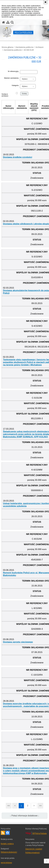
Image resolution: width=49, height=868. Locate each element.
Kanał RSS (3, 833)
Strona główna (7, 47)
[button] (44, 23)
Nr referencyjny (13, 71)
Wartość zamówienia (11, 78)
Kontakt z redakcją (7, 844)
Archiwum (40, 47)
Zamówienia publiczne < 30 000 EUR (19, 50)
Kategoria (15, 85)
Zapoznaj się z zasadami (34, 849)
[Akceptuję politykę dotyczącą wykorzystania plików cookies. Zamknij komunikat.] (45, 2)
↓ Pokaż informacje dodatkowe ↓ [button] (25, 816)
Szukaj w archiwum (5, 95)
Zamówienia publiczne (24, 47)
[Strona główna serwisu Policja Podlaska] (4, 22)
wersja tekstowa (6, 862)
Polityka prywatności (33, 852)
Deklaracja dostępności (9, 852)
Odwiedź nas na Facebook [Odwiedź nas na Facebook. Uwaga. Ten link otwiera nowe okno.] (8, 833)
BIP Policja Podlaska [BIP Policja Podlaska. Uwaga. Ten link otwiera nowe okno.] (40, 833)
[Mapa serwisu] (8, 22)
